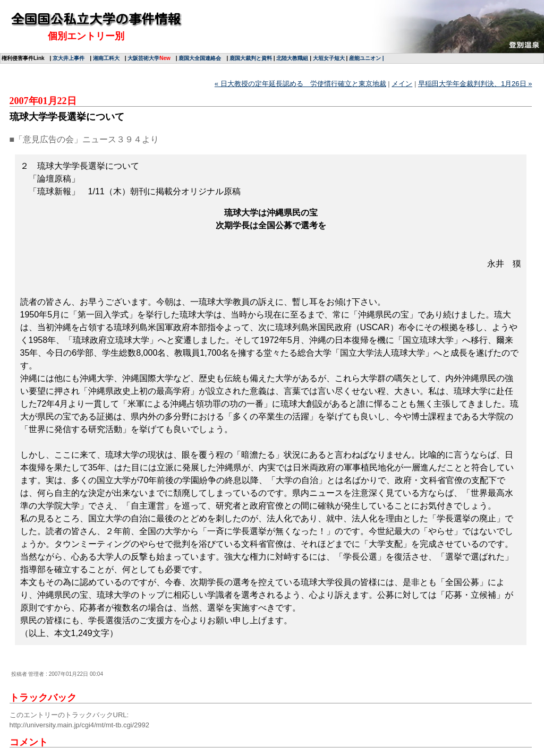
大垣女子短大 (329, 58)
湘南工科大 (106, 58)
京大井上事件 (69, 58)
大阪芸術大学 (143, 58)
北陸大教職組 (292, 58)
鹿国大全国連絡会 (200, 58)
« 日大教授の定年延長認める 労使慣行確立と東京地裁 (300, 84)
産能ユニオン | (367, 58)
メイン (402, 84)
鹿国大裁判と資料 (251, 58)
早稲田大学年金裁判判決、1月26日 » (475, 84)
